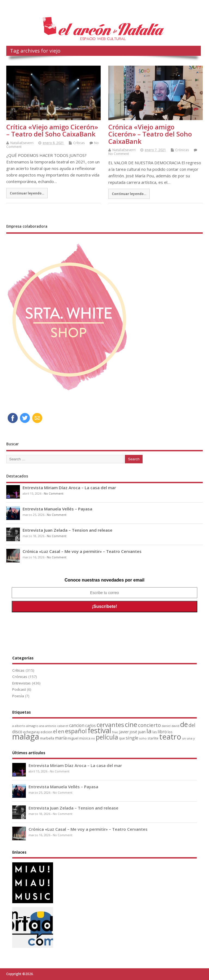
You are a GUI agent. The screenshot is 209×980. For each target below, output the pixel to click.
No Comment (119, 154)
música (85, 738)
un (184, 738)
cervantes (110, 725)
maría (61, 738)
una (190, 738)
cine (131, 724)
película (107, 737)
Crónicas (182, 150)
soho (143, 738)
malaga (26, 736)
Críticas (79, 143)
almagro (32, 726)
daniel (166, 726)
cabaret (63, 726)
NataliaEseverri (22, 143)
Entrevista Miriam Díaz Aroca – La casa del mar (69, 488)
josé (133, 732)
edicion (46, 732)
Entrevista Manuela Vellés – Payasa (57, 509)
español (76, 731)
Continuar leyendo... (27, 193)
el (55, 731)
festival (99, 730)
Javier (124, 732)
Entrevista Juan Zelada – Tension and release (67, 530)
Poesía (18, 696)
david (175, 726)
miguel (73, 738)
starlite (153, 738)
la (149, 731)
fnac (115, 732)
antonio (51, 726)
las (155, 732)
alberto (20, 726)
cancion (77, 725)
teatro (170, 737)
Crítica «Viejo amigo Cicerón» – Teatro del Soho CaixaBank (52, 130)
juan (142, 732)
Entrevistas (21, 683)
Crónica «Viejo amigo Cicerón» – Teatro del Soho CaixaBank (150, 134)
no (93, 738)
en (61, 731)
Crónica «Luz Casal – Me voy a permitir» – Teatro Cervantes (82, 551)
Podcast (19, 689)
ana (42, 726)
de (184, 724)
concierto (149, 725)
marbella (47, 738)
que (122, 738)
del (192, 725)
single (132, 738)
